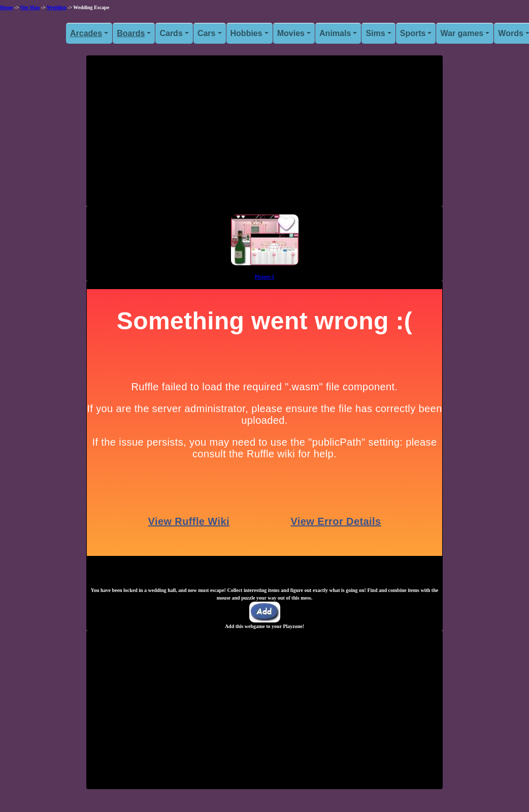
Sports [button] (413, 33)
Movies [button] (291, 33)
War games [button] (462, 33)
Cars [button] (207, 33)
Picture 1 (264, 277)
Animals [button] (335, 33)
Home (7, 7)
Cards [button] (171, 33)
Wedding (56, 7)
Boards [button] (131, 33)
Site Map (30, 7)
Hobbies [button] (246, 33)
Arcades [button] (86, 33)
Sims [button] (375, 33)
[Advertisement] (264, 135)
